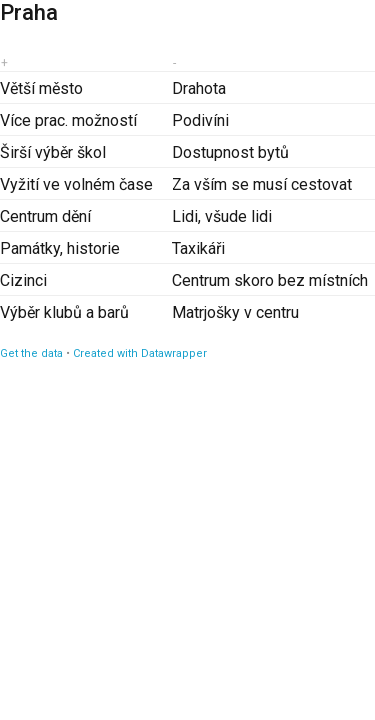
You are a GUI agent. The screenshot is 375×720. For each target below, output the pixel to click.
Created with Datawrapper (140, 353)
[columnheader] (86, 63)
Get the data (31, 353)
